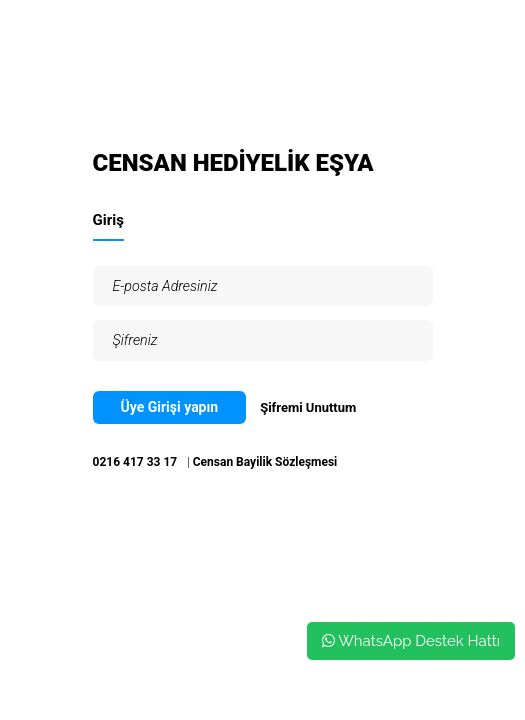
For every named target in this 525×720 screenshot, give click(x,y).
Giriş (108, 220)
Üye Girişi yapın (170, 407)
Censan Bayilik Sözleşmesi (265, 462)
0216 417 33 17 (135, 462)
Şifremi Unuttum (308, 407)
